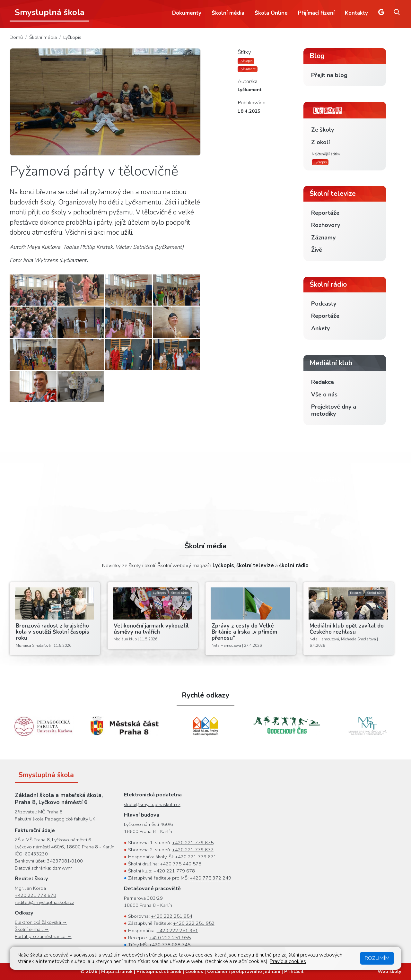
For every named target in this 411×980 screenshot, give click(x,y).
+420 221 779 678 (174, 871)
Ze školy (323, 130)
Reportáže (325, 213)
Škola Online (271, 13)
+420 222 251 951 (177, 931)
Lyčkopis (72, 37)
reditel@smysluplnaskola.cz (44, 902)
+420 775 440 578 (181, 864)
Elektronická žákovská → (41, 922)
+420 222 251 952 (194, 923)
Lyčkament (248, 69)
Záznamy (323, 238)
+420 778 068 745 (170, 945)
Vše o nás (324, 395)
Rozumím (377, 958)
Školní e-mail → (32, 929)
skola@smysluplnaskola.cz (152, 804)
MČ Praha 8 (50, 812)
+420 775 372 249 (210, 878)
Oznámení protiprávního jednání (244, 971)
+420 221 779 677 (193, 850)
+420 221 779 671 (196, 857)
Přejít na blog (329, 75)
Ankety (320, 328)
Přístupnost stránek (159, 971)
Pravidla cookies (288, 961)
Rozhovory (326, 225)
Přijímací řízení (316, 13)
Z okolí (320, 142)
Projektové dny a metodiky (334, 410)
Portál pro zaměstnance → (43, 936)
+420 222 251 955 (170, 938)
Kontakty (356, 13)
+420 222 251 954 (172, 916)
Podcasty (324, 304)
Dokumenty (187, 13)
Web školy (389, 971)
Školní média (228, 13)
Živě (317, 250)
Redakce (323, 382)
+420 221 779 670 (35, 895)
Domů (16, 37)
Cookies (194, 971)
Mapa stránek (117, 971)
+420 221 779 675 (193, 843)
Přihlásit (294, 971)
